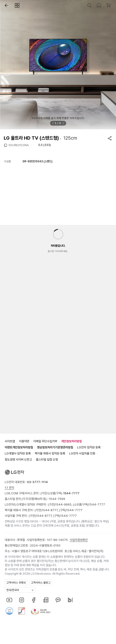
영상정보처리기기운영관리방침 (55, 447)
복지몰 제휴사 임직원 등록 (50, 453)
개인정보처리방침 (71, 441)
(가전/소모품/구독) (60, 493)
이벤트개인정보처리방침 (19, 447)
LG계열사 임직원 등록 (18, 453)
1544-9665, (64, 504)
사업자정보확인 (79, 540)
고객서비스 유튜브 (16, 583)
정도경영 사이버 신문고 (18, 460)
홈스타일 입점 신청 (47, 460)
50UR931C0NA (19, 145)
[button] (5, 5)
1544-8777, (50, 510)
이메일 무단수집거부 (45, 441)
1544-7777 (97, 504)
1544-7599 (57, 499)
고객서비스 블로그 (41, 583)
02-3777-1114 (37, 482)
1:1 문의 (9, 488)
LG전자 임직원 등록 (89, 447)
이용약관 (24, 441)
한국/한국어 (13, 590)
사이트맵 (10, 441)
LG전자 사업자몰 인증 (82, 453)
